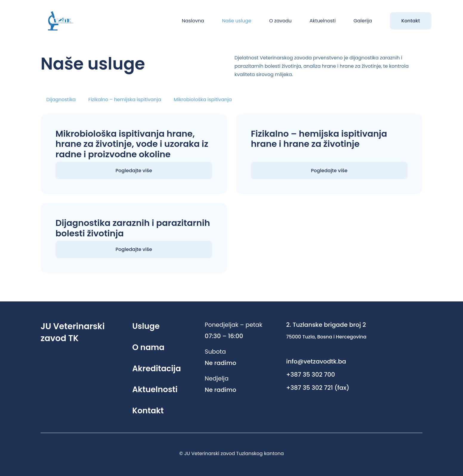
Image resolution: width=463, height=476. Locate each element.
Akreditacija (156, 368)
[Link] (58, 21)
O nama (148, 347)
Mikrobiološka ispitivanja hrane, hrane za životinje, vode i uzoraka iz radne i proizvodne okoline (132, 144)
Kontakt (148, 410)
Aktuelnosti (155, 389)
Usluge (146, 326)
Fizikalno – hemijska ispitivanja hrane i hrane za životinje (319, 139)
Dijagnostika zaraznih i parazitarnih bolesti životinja (133, 228)
